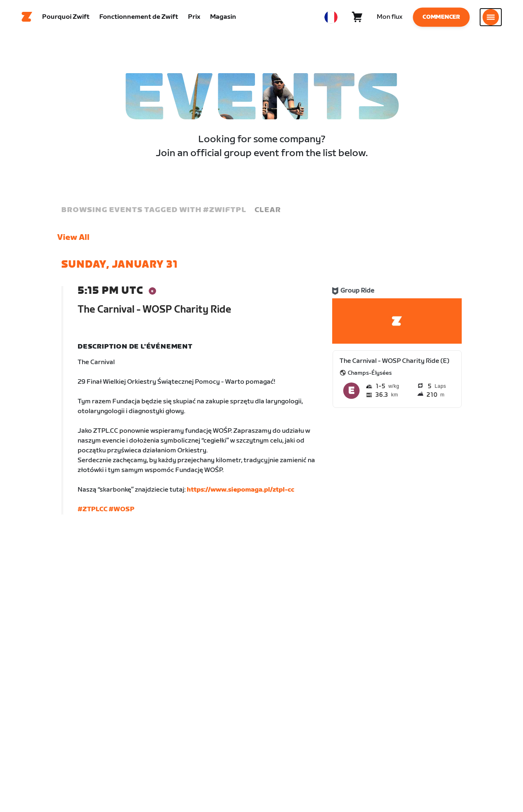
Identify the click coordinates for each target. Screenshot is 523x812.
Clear (268, 212)
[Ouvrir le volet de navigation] (491, 18)
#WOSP (122, 512)
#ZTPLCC (93, 512)
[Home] (27, 18)
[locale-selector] (331, 18)
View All (73, 240)
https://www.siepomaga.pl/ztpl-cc (240, 492)
